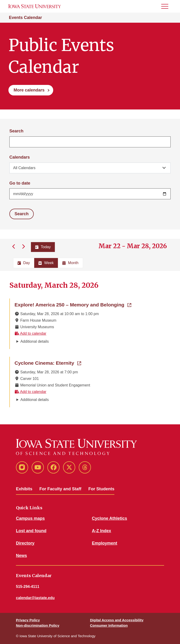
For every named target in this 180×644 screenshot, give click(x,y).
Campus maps (30, 518)
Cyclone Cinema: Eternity (48, 363)
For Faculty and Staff (60, 489)
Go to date (20, 183)
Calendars (20, 157)
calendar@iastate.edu (35, 598)
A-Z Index (101, 531)
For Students (101, 489)
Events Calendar (25, 18)
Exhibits (24, 489)
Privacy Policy (28, 620)
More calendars (29, 90)
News (21, 556)
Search (16, 131)
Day (24, 263)
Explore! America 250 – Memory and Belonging (73, 304)
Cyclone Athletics (109, 518)
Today (43, 247)
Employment (105, 543)
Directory (25, 543)
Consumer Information (109, 625)
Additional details (35, 341)
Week (46, 263)
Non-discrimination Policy (38, 625)
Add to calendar (30, 333)
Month (70, 263)
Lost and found (31, 531)
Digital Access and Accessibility (117, 620)
